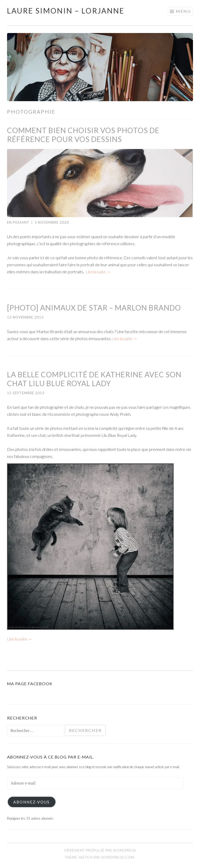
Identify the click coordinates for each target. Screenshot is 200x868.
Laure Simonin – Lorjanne (66, 11)
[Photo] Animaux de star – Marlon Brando (94, 308)
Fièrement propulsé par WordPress (100, 850)
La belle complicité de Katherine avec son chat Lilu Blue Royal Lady (94, 379)
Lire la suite (98, 272)
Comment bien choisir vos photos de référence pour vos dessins (83, 135)
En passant (18, 222)
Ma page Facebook (30, 684)
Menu (183, 11)
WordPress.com (118, 857)
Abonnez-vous (32, 802)
